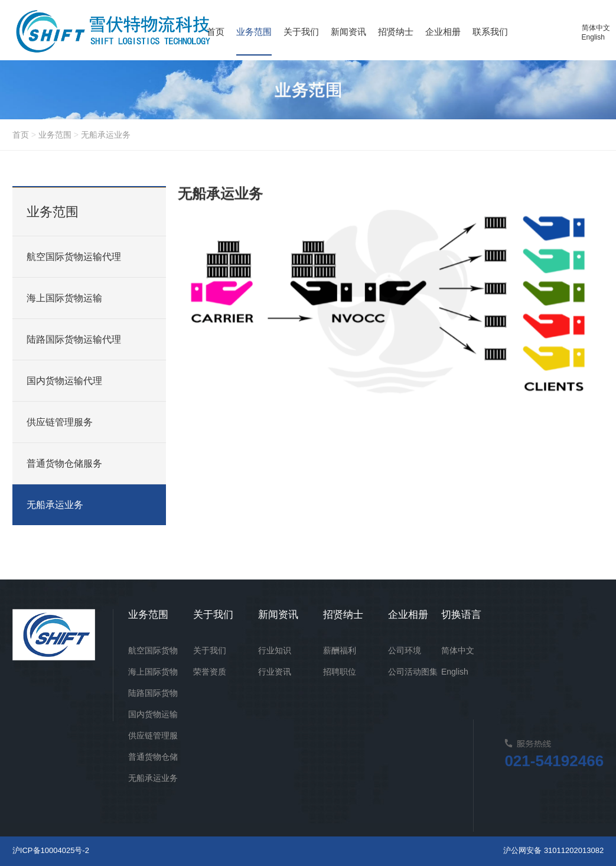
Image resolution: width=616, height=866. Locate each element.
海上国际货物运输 (64, 298)
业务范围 (55, 135)
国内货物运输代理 (64, 381)
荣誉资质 (210, 672)
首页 (21, 135)
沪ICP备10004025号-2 (51, 850)
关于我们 (210, 650)
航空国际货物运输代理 (74, 257)
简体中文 (596, 28)
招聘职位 (340, 672)
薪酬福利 (340, 650)
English (593, 37)
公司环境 (405, 650)
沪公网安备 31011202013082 (553, 850)
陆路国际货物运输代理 (74, 339)
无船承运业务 (106, 135)
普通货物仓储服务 (64, 463)
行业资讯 (275, 672)
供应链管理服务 (60, 422)
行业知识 (275, 650)
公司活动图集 (413, 672)
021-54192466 (554, 761)
